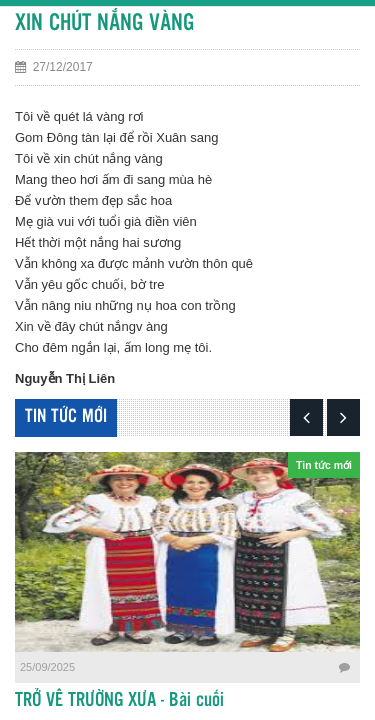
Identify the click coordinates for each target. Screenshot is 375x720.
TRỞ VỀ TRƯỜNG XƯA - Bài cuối (119, 701)
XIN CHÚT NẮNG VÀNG (104, 23)
